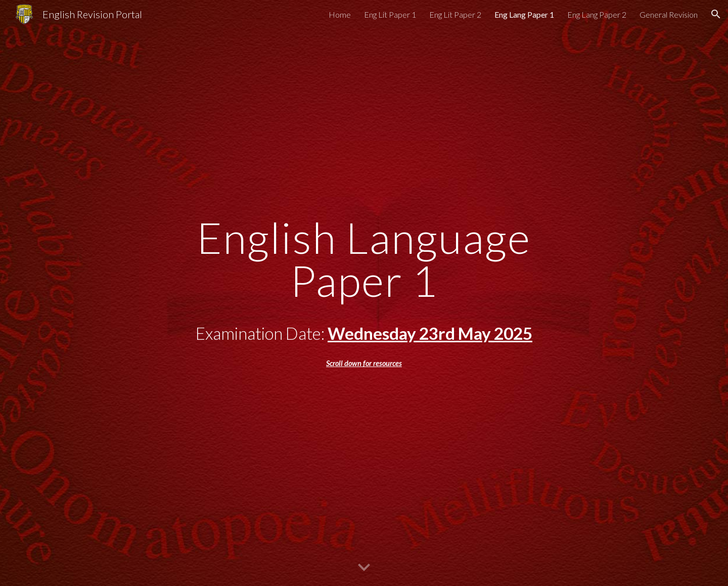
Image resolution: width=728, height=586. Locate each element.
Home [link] (340, 14)
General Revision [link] (669, 14)
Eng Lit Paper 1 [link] (390, 14)
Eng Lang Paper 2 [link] (597, 14)
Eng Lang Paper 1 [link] (524, 14)
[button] (716, 14)
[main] (364, 293)
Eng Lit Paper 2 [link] (455, 14)
